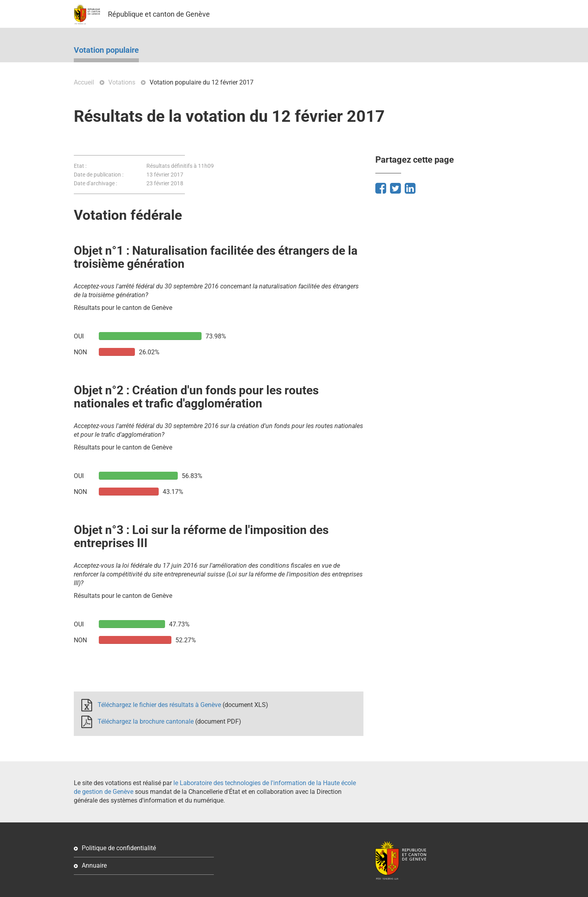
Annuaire (94, 865)
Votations (122, 82)
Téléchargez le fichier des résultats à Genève (159, 705)
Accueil (84, 82)
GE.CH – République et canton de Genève (87, 14)
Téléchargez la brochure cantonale (146, 721)
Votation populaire (106, 50)
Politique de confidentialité (119, 848)
